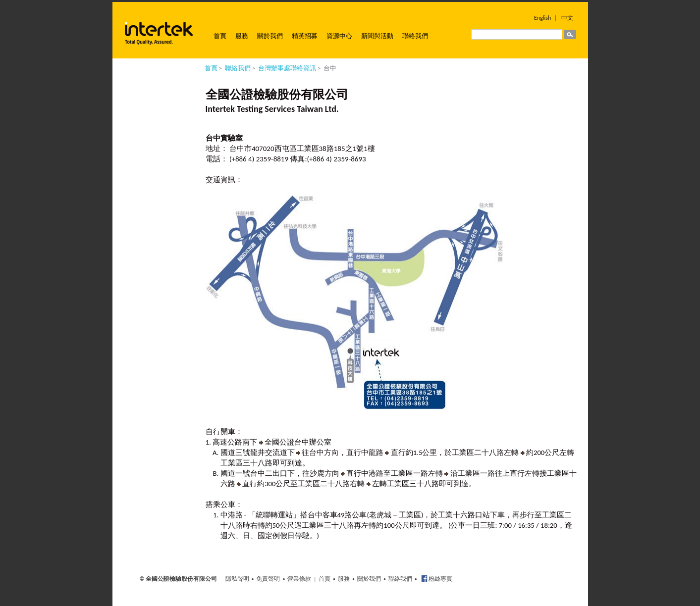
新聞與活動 (377, 36)
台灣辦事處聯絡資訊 (287, 68)
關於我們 (270, 36)
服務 (242, 36)
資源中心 (339, 36)
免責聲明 (268, 579)
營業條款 (299, 579)
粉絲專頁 (440, 579)
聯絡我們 (415, 36)
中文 (567, 18)
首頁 (220, 36)
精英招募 (305, 36)
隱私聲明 (237, 579)
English (542, 18)
